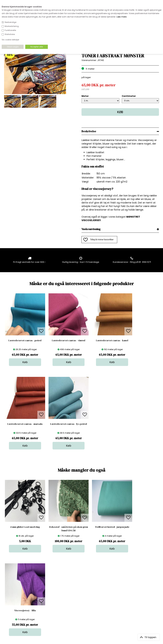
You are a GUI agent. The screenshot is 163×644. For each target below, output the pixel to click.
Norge (45, 595)
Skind (81, 588)
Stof (80, 585)
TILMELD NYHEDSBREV (136, 593)
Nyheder (83, 599)
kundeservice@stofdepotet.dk (21, 602)
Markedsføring (12, 26)
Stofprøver (84, 605)
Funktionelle (10, 30)
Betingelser (47, 602)
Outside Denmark (51, 599)
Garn (81, 592)
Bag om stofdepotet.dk (54, 588)
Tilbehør (83, 595)
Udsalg (82, 602)
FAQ (43, 592)
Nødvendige (11, 22)
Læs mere (121, 17)
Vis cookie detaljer (10, 40)
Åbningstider (48, 585)
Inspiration (84, 609)
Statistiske (10, 34)
